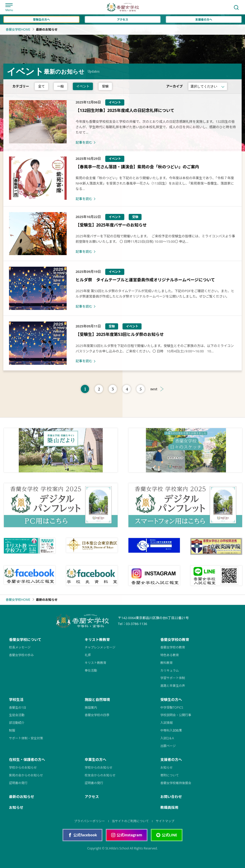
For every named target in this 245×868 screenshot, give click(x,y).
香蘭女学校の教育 (175, 640)
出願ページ (168, 746)
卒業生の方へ (95, 759)
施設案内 (91, 708)
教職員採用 (169, 807)
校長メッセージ (20, 647)
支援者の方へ (204, 19)
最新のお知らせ (22, 797)
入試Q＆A (167, 738)
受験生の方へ (41, 19)
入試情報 (167, 723)
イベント (83, 86)
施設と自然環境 (97, 700)
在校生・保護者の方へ (27, 759)
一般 (60, 86)
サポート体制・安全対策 (26, 738)
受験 (105, 86)
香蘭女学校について (25, 640)
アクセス (122, 19)
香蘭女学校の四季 (97, 715)
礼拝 (88, 655)
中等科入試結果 (171, 730)
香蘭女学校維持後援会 (176, 783)
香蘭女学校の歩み (21, 655)
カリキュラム (170, 670)
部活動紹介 (17, 723)
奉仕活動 (91, 670)
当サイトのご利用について (130, 821)
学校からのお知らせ (23, 767)
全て (41, 86)
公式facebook (82, 835)
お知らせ (167, 767)
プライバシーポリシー (90, 821)
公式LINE (167, 835)
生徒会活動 (17, 715)
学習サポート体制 (173, 678)
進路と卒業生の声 (173, 686)
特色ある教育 (170, 655)
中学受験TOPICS (172, 708)
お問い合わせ (171, 797)
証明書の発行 (18, 783)
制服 (12, 730)
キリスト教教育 (97, 640)
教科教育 (167, 663)
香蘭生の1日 (18, 708)
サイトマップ (165, 821)
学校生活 (16, 700)
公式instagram (127, 835)
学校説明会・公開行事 (176, 715)
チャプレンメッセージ (100, 647)
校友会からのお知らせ (100, 775)
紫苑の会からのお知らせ (26, 775)
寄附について (170, 775)
